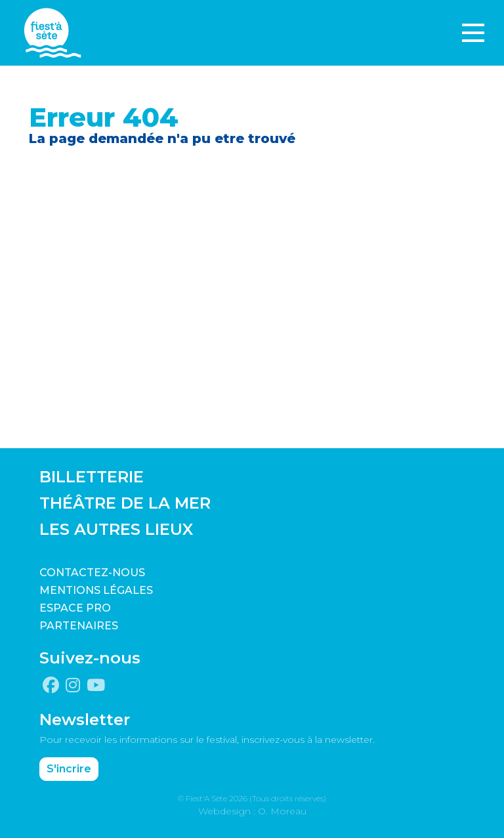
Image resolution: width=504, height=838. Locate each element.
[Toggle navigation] (473, 33)
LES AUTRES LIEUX (116, 529)
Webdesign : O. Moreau (252, 811)
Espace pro (75, 608)
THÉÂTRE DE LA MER (125, 503)
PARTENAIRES (79, 626)
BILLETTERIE (92, 477)
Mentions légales (96, 590)
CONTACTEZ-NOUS (92, 573)
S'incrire (69, 769)
